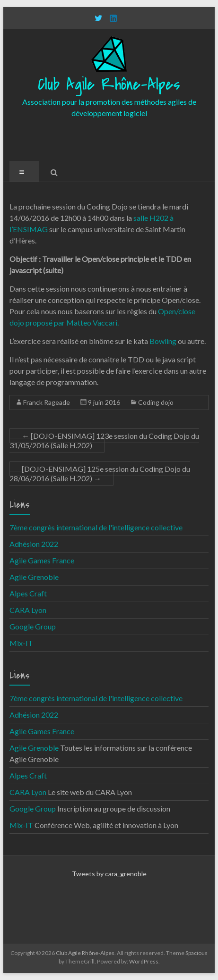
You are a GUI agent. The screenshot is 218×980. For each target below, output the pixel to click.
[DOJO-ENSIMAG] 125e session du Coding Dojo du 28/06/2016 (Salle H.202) (100, 473)
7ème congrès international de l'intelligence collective (96, 527)
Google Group (33, 626)
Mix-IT (21, 643)
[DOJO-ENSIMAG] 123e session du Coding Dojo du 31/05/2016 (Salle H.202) (104, 440)
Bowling (163, 341)
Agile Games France (42, 560)
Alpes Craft (28, 593)
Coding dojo (156, 402)
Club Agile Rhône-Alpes (109, 85)
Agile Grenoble (34, 577)
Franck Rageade (47, 402)
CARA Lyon (28, 610)
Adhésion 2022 (34, 544)
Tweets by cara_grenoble (109, 874)
